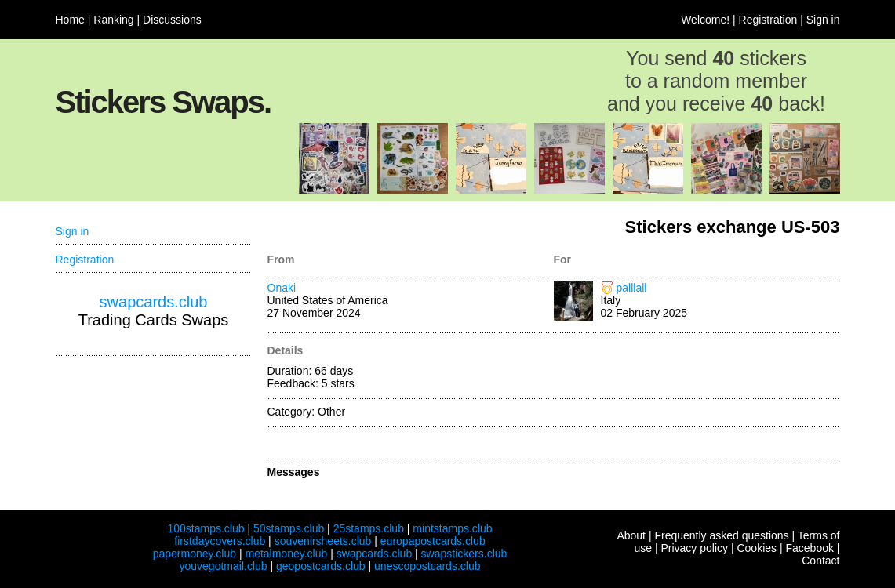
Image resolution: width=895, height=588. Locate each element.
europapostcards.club (433, 541)
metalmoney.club (286, 554)
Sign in (823, 20)
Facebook (809, 548)
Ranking (113, 20)
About (631, 535)
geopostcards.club (321, 566)
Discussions (172, 20)
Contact (820, 561)
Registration (768, 20)
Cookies (757, 548)
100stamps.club (206, 528)
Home (70, 20)
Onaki (282, 288)
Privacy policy (694, 548)
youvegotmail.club (224, 566)
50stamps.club (289, 528)
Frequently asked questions (721, 535)
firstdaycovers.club (220, 541)
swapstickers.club (464, 554)
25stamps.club (369, 528)
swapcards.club (154, 302)
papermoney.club (195, 554)
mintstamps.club (452, 528)
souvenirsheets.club (323, 541)
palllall (632, 288)
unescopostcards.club (427, 566)
